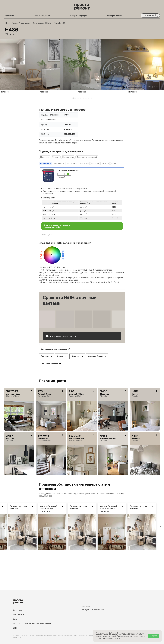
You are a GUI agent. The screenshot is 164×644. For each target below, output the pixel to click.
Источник (44, 92)
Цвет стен (10, 16)
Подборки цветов (114, 16)
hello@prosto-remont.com (93, 610)
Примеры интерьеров (78, 16)
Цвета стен (18, 610)
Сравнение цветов (42, 16)
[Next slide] (161, 69)
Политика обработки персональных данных (32, 623)
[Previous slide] (3, 69)
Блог (15, 619)
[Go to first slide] (161, 526)
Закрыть (154, 636)
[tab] (72, 98)
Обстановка (18, 614)
